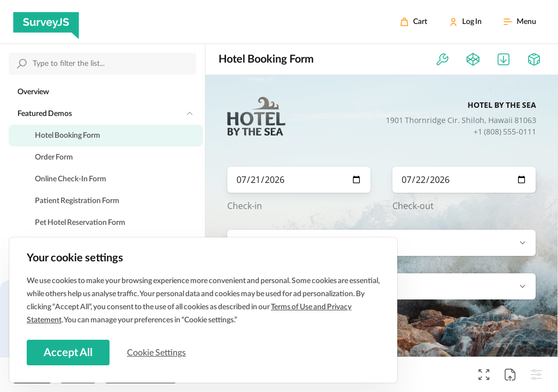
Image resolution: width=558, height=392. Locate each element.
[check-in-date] (299, 180)
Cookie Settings (157, 352)
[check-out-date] (464, 180)
